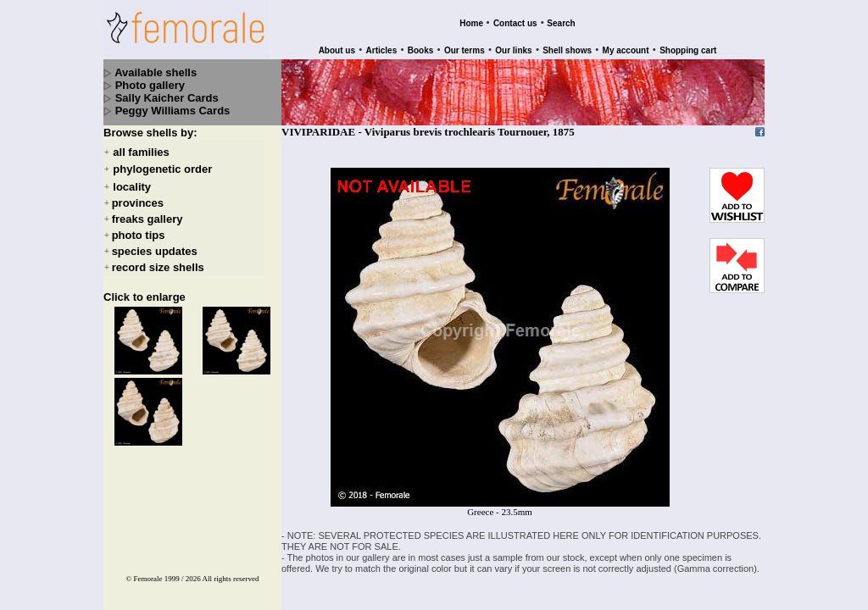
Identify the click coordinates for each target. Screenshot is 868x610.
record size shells (158, 267)
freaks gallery (147, 219)
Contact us (515, 23)
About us (337, 50)
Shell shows (567, 50)
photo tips (139, 235)
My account (626, 50)
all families (141, 152)
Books (421, 50)
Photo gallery (150, 85)
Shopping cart (688, 50)
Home (471, 23)
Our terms (465, 50)
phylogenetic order (162, 170)
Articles (382, 50)
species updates (155, 251)
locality (132, 187)
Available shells (156, 72)
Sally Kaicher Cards (167, 98)
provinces (138, 203)
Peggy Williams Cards (173, 111)
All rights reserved (231, 579)
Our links (513, 50)
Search (561, 23)
